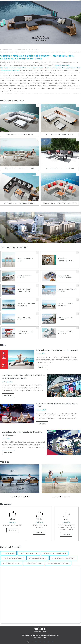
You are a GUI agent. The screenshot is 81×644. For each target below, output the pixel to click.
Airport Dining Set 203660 (26, 260)
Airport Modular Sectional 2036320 (20, 169)
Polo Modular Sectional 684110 (65, 276)
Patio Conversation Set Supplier (13, 558)
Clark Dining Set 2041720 (25, 276)
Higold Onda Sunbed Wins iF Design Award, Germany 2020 (57, 350)
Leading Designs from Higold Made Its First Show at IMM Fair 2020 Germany (22, 433)
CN (80, 1)
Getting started (7, 50)
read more (42, 367)
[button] (0, 22)
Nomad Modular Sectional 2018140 (60, 169)
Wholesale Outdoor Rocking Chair (55, 553)
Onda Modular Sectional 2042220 (60, 134)
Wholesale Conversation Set (15, 68)
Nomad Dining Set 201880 (66, 319)
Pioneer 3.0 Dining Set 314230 (66, 333)
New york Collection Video (20, 497)
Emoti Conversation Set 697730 (66, 304)
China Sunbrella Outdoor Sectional (63, 558)
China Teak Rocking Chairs (38, 558)
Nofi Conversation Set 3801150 (67, 290)
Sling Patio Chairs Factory (11, 563)
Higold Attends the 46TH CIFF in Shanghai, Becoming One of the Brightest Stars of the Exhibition (24, 377)
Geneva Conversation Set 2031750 (26, 304)
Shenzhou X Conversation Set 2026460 (65, 260)
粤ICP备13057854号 (40, 637)
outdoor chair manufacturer (29, 553)
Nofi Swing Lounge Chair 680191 (26, 333)
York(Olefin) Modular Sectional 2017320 (60, 203)
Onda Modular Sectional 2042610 (20, 134)
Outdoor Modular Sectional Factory (27, 50)
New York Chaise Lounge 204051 (25, 290)
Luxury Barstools (8, 553)
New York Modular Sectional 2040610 (20, 203)
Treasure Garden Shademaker (37, 68)
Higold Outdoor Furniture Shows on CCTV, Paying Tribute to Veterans (57, 405)
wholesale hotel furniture (33, 563)
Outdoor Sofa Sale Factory (58, 68)
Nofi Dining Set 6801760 (24, 319)
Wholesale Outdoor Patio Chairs (58, 563)
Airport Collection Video (61, 497)
